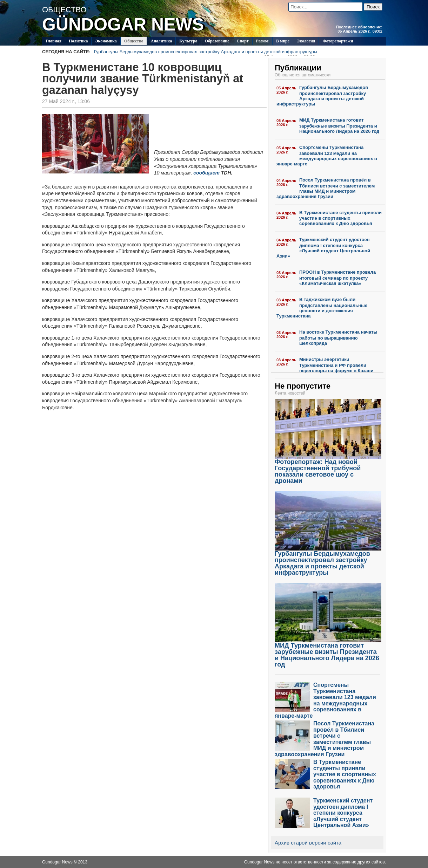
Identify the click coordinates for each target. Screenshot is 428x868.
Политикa (78, 41)
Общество (134, 41)
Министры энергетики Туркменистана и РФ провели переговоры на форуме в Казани (336, 365)
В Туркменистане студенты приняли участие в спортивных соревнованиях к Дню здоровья (340, 218)
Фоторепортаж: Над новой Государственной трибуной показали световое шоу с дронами (328, 469)
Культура (188, 41)
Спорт (243, 41)
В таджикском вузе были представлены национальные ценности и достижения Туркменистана (322, 308)
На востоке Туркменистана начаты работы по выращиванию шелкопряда (338, 338)
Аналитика (161, 41)
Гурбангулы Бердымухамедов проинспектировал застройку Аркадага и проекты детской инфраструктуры (206, 53)
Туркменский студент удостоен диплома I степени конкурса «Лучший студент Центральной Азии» (323, 248)
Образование (217, 41)
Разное (262, 41)
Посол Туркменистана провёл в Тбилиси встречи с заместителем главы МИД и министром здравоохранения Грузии (326, 188)
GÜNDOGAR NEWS (123, 25)
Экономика (106, 41)
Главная (53, 41)
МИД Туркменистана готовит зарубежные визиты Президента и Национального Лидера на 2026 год (339, 126)
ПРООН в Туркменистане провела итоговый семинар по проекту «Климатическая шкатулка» (337, 278)
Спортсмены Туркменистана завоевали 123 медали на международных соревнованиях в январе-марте (327, 156)
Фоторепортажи (338, 41)
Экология (306, 41)
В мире (283, 41)
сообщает (206, 173)
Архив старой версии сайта (308, 843)
